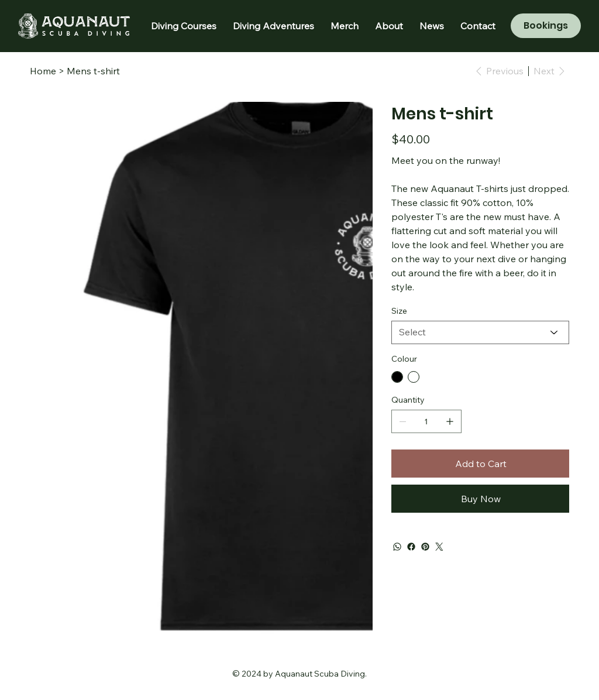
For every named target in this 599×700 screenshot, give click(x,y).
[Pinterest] (425, 547)
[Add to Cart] (480, 464)
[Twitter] (439, 547)
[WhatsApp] (397, 547)
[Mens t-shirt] (93, 71)
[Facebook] (411, 547)
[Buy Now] (480, 499)
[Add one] (450, 421)
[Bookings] (546, 26)
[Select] (480, 332)
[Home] (43, 71)
